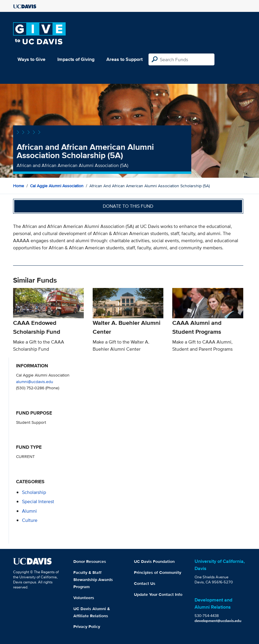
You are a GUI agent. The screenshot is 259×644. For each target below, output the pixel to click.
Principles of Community (158, 572)
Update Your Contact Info (158, 594)
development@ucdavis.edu (218, 621)
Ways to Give (31, 59)
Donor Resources (90, 561)
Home (19, 186)
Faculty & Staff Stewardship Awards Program (93, 580)
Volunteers (84, 598)
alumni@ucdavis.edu (35, 381)
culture (30, 520)
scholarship (34, 492)
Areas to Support (124, 59)
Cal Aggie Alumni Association (57, 186)
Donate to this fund (128, 206)
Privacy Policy (87, 626)
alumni (29, 511)
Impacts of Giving (76, 59)
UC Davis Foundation (154, 561)
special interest (38, 501)
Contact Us (145, 583)
